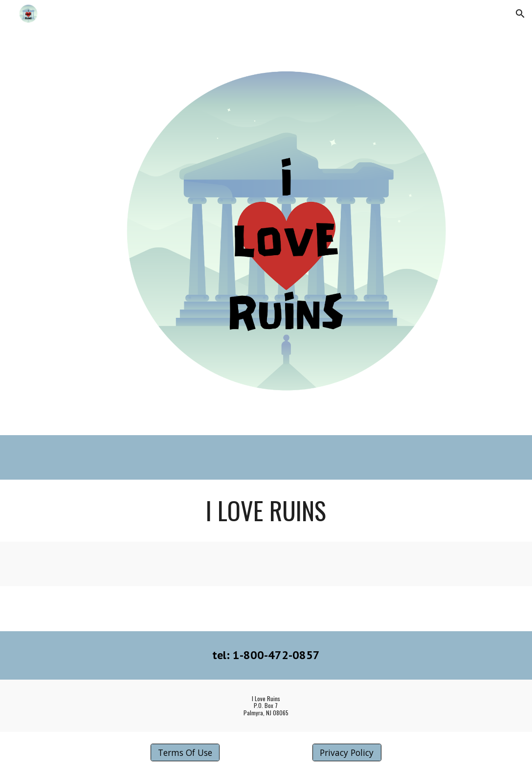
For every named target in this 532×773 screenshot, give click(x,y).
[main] (266, 510)
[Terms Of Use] (185, 753)
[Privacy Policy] (347, 753)
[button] (520, 14)
